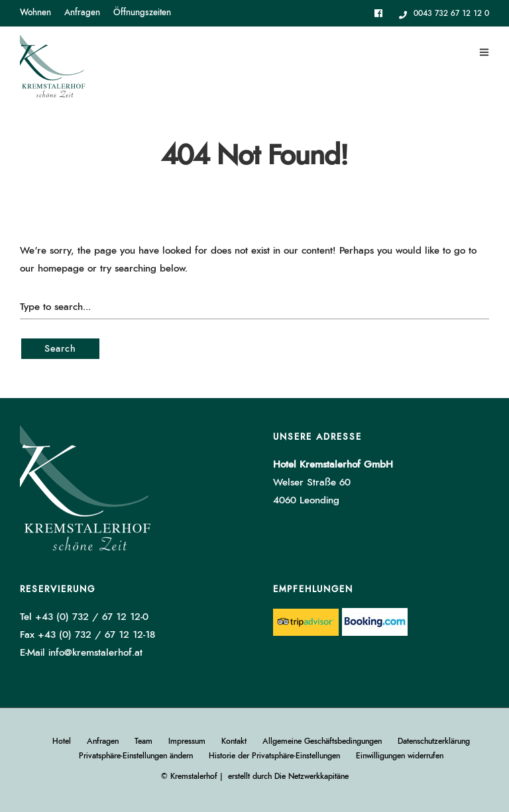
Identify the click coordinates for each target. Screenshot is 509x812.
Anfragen (82, 13)
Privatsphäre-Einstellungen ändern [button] (136, 756)
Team (143, 741)
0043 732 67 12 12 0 (444, 13)
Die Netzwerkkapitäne (311, 776)
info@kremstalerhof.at (95, 653)
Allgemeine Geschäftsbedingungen (322, 741)
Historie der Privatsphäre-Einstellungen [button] (274, 756)
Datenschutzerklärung (434, 741)
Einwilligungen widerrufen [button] (400, 756)
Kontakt (234, 741)
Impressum (187, 741)
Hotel (62, 741)
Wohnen (35, 13)
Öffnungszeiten (142, 13)
